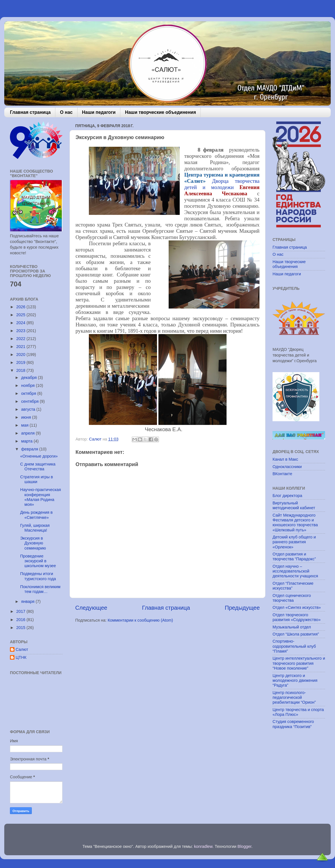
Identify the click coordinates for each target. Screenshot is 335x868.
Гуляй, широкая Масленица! (35, 528)
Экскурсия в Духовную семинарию (33, 543)
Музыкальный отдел (292, 627)
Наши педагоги (99, 112)
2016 (21, 620)
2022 (21, 339)
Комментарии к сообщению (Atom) (140, 620)
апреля (29, 433)
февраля (30, 449)
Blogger (245, 846)
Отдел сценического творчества (292, 598)
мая (26, 425)
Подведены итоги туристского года (38, 576)
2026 (21, 307)
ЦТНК (21, 657)
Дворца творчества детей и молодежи (222, 184)
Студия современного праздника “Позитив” (293, 724)
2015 (21, 628)
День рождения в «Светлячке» (36, 515)
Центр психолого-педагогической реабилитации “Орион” (294, 698)
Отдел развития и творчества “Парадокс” (294, 556)
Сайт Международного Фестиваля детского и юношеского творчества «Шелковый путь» (295, 523)
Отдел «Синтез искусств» (297, 607)
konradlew (203, 846)
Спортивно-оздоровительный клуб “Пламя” (294, 646)
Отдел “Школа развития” (296, 634)
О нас (66, 112)
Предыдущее (242, 608)
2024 (21, 323)
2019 (21, 362)
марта (28, 441)
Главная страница (30, 112)
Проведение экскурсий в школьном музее (38, 561)
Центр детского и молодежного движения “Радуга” (295, 681)
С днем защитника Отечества (38, 467)
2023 (21, 331)
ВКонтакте (282, 474)
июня (27, 417)
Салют (22, 649)
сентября (31, 401)
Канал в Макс (285, 459)
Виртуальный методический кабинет (294, 505)
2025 (21, 315)
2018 (21, 370)
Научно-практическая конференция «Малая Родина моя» (41, 497)
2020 (21, 355)
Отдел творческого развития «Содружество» (297, 617)
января (29, 601)
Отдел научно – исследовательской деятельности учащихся (295, 571)
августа (29, 409)
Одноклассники (287, 467)
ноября (29, 385)
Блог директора (287, 496)
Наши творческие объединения (160, 112)
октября (29, 393)
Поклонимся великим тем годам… (40, 589)
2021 (21, 347)
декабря (30, 378)
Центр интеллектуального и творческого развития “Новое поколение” (299, 663)
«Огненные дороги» (39, 456)
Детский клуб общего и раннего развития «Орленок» (294, 542)
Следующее (91, 608)
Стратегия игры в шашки (36, 479)
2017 (21, 611)
